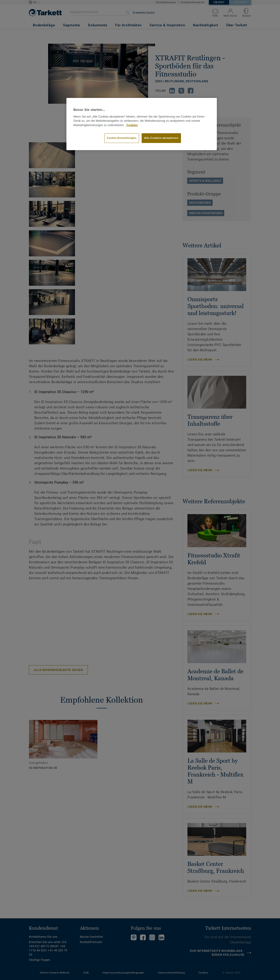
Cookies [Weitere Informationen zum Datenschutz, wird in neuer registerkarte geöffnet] (132, 125)
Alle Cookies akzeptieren (161, 138)
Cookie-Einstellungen (122, 138)
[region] (142, 124)
